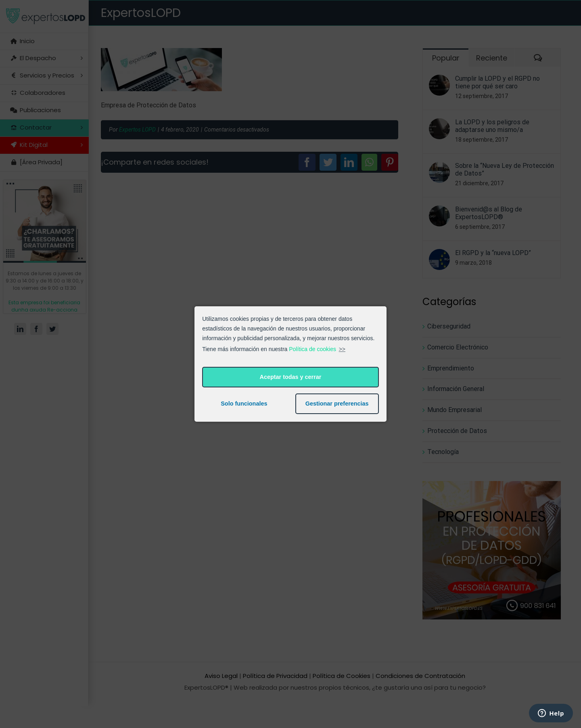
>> (342, 349)
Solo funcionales (244, 404)
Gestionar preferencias (337, 404)
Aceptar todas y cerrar (291, 377)
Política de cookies (312, 349)
